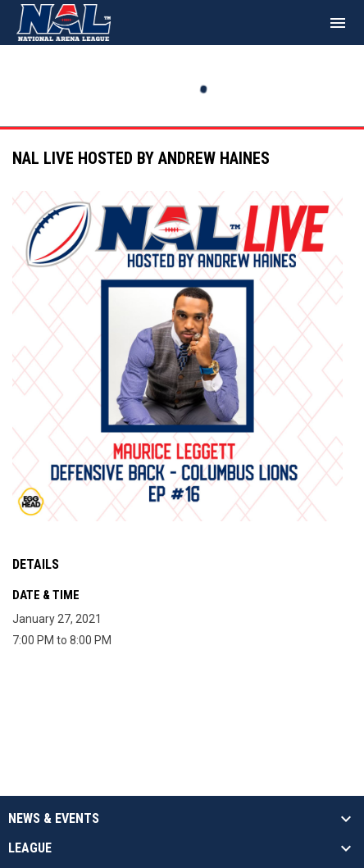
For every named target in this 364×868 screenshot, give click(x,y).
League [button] (30, 848)
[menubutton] (338, 23)
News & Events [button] (54, 819)
